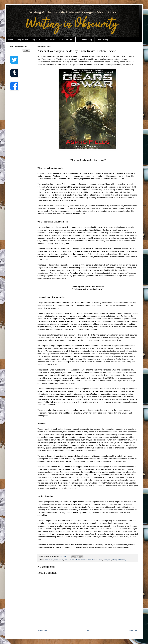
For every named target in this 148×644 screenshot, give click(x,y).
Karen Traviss (69, 560)
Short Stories (49, 39)
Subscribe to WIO (66, 39)
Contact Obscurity (85, 39)
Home (11, 39)
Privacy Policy (102, 39)
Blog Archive (23, 39)
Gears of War (59, 560)
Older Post (133, 631)
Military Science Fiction (83, 560)
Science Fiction (97, 560)
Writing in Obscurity (119, 560)
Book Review (49, 560)
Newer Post (43, 631)
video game (107, 560)
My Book (36, 39)
